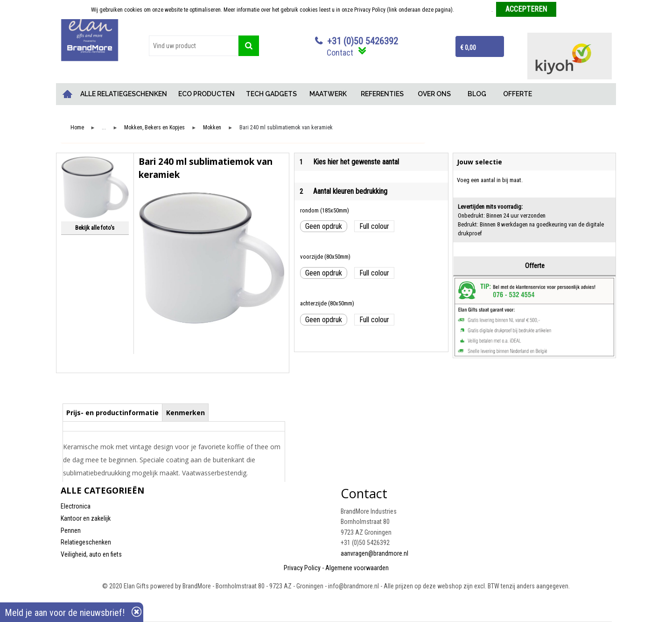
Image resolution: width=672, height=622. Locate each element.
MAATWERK (328, 94)
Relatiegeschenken (86, 542)
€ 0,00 (468, 48)
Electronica (76, 506)
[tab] (113, 412)
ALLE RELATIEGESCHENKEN (124, 94)
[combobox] (194, 46)
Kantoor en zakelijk (86, 518)
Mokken (212, 128)
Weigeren (570, 10)
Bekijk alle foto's (95, 228)
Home (68, 94)
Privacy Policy (302, 568)
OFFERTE (518, 94)
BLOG (477, 94)
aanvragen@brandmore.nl (374, 553)
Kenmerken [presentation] (185, 413)
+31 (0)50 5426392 (363, 41)
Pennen (71, 530)
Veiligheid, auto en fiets (91, 554)
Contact (340, 53)
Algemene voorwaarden (357, 568)
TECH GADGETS (271, 94)
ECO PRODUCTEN (206, 94)
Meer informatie (473, 10)
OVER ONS (434, 94)
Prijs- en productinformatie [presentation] (112, 413)
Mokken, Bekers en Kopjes (154, 128)
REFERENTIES (382, 94)
